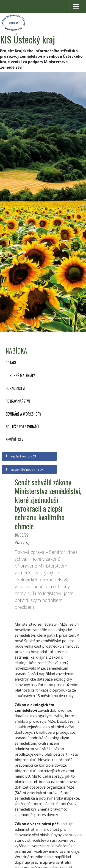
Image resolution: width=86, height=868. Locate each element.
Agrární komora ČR (21, 456)
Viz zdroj (22, 542)
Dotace (11, 363)
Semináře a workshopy (23, 414)
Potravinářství (18, 401)
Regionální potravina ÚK (24, 470)
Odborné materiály (20, 376)
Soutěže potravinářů (22, 427)
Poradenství (15, 388)
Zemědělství (15, 440)
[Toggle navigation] (76, 6)
